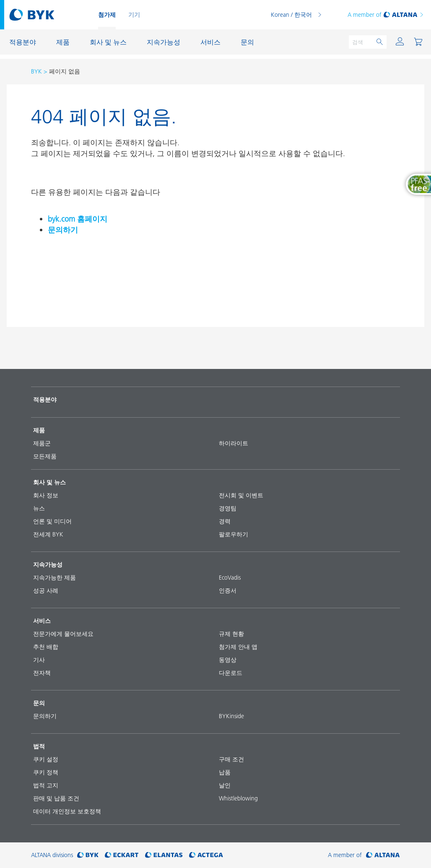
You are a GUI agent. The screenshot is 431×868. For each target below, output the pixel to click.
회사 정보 (46, 495)
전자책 (42, 673)
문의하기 (63, 230)
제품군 (42, 443)
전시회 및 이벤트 (241, 495)
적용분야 (45, 400)
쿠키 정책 (46, 772)
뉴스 (39, 508)
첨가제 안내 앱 (238, 647)
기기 (134, 15)
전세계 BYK (48, 534)
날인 (225, 785)
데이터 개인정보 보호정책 (67, 811)
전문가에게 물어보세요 (63, 634)
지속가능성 (48, 565)
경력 (225, 521)
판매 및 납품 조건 (56, 798)
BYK (36, 71)
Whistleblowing (238, 798)
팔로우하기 (234, 534)
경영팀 (228, 508)
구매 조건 (231, 759)
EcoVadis (230, 578)
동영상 (228, 660)
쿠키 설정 (46, 759)
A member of (386, 15)
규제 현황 (231, 634)
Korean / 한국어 (291, 15)
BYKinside (231, 716)
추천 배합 (46, 647)
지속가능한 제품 (55, 578)
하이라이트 (234, 443)
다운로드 (231, 673)
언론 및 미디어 (52, 521)
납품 (225, 772)
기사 (39, 660)
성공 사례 (46, 591)
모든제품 (45, 456)
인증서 (228, 591)
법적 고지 (46, 785)
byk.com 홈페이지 (78, 219)
